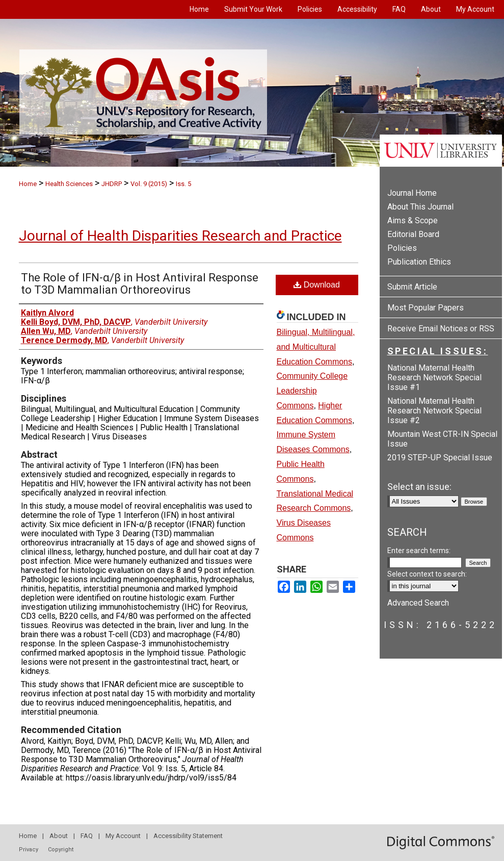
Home (28, 184)
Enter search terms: (419, 551)
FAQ (87, 836)
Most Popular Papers (426, 308)
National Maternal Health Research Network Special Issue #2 (434, 411)
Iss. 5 (183, 184)
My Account (123, 836)
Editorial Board (413, 234)
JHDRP (112, 184)
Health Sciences (69, 184)
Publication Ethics (419, 262)
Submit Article (412, 287)
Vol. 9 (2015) (149, 184)
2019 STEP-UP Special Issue (440, 458)
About (59, 836)
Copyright (61, 850)
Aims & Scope (413, 220)
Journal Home (412, 193)
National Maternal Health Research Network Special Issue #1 (434, 377)
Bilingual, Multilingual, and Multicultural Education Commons (316, 347)
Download (317, 285)
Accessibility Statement (188, 836)
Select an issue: (419, 487)
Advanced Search (418, 603)
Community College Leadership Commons (312, 391)
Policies (402, 248)
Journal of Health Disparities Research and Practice (180, 236)
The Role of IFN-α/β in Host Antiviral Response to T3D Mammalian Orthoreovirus (140, 284)
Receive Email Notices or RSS (441, 329)
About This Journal (420, 207)
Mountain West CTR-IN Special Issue (442, 439)
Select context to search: (427, 574)
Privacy (29, 850)
